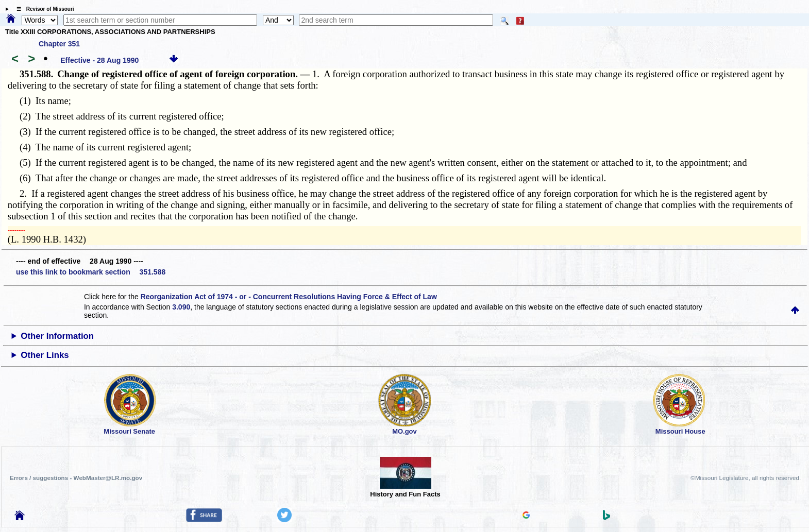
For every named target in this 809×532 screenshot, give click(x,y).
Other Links (45, 355)
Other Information (57, 336)
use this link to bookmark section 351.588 (91, 272)
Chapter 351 (59, 44)
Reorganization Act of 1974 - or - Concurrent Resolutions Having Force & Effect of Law (289, 297)
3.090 (181, 307)
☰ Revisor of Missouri (43, 9)
